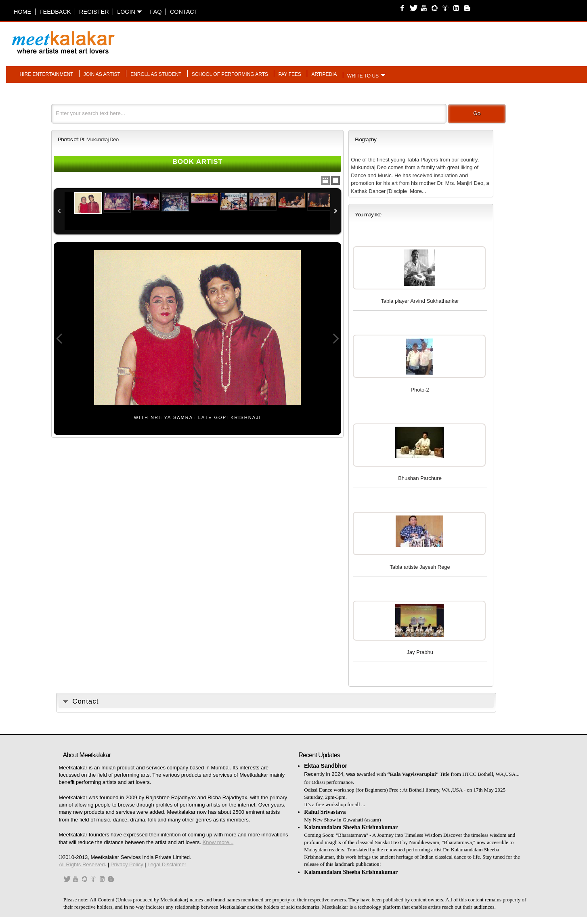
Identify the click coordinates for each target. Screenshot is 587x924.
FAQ (156, 12)
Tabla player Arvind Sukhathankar (420, 301)
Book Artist (198, 162)
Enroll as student (156, 74)
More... (418, 191)
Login (129, 12)
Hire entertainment (47, 74)
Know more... (218, 842)
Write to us (363, 75)
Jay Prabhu (420, 652)
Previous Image (59, 339)
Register (94, 12)
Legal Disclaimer (167, 864)
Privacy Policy (127, 864)
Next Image (335, 339)
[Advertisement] (395, 38)
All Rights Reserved (82, 864)
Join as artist (102, 74)
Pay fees (290, 74)
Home (22, 12)
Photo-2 (420, 390)
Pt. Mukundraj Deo (99, 139)
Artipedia (324, 74)
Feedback (55, 12)
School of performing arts (230, 74)
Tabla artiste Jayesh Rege (420, 567)
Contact (184, 12)
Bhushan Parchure (420, 478)
